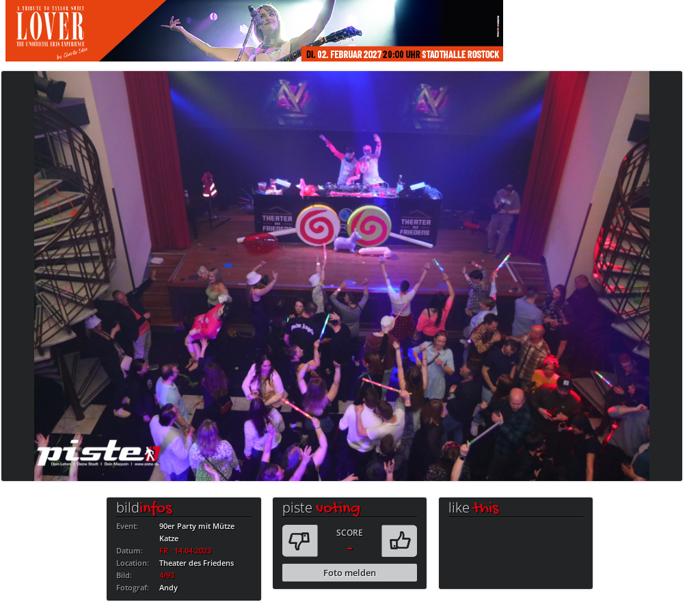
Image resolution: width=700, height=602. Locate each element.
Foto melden (350, 573)
